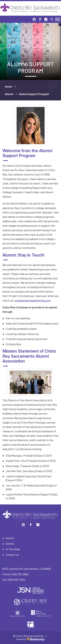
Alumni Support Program (34, 94)
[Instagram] (46, 19)
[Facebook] (40, 19)
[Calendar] (34, 19)
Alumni (9, 94)
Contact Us (12, 555)
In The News (13, 549)
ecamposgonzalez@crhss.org (33, 300)
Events (10, 544)
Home (8, 86)
